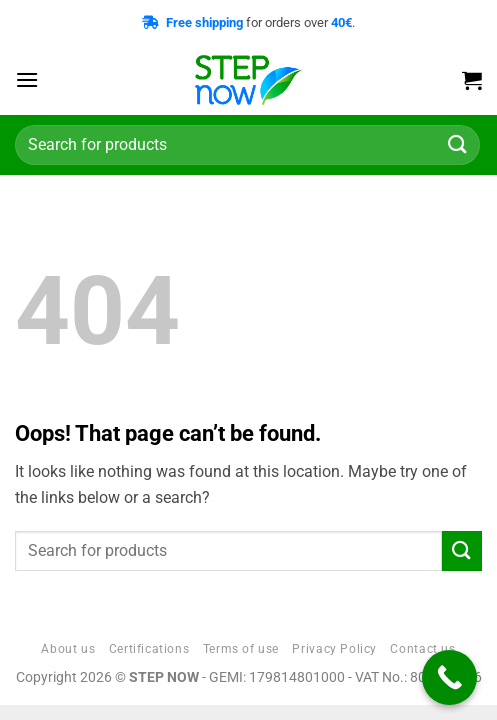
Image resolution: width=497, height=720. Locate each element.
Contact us (422, 649)
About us (68, 649)
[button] (27, 79)
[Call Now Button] (449, 677)
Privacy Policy (334, 649)
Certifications (149, 649)
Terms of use (241, 649)
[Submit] (458, 144)
